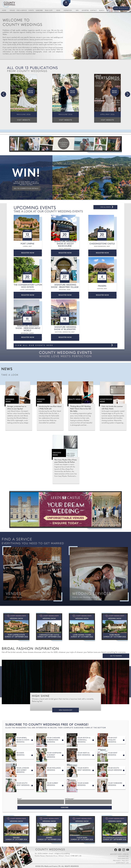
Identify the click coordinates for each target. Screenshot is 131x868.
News (58, 11)
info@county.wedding (62, 854)
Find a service (22, 11)
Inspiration (68, 11)
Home (4, 11)
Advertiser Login (119, 854)
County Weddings (50, 850)
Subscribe (39, 11)
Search (102, 11)
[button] (3, 94)
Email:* (20, 799)
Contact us (122, 863)
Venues (12, 11)
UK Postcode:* (69, 799)
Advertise (85, 11)
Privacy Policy (121, 861)
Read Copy (49, 11)
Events (31, 11)
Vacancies (123, 859)
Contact (93, 11)
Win (77, 11)
